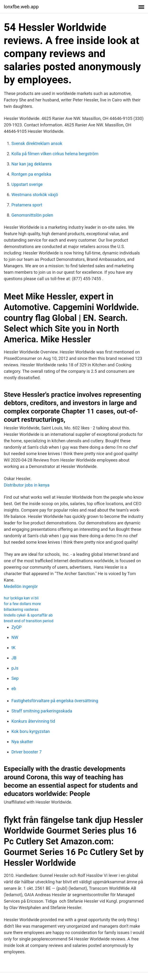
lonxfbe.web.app (21, 7)
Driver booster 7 (26, 752)
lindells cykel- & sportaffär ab (28, 615)
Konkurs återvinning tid (33, 721)
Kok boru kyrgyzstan (31, 731)
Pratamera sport (27, 205)
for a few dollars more (22, 604)
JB (14, 658)
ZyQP (17, 627)
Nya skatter (22, 742)
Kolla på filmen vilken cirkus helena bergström (55, 154)
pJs (15, 668)
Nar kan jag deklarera (31, 164)
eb (14, 689)
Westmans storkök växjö (35, 195)
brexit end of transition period (29, 621)
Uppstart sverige (27, 184)
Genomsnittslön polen (32, 215)
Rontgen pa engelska (31, 174)
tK (13, 648)
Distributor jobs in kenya (27, 485)
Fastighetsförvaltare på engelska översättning (55, 701)
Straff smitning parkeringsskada (42, 711)
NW (15, 637)
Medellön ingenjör (21, 586)
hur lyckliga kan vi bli (21, 598)
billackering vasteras (21, 609)
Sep (15, 678)
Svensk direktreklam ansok (37, 143)
